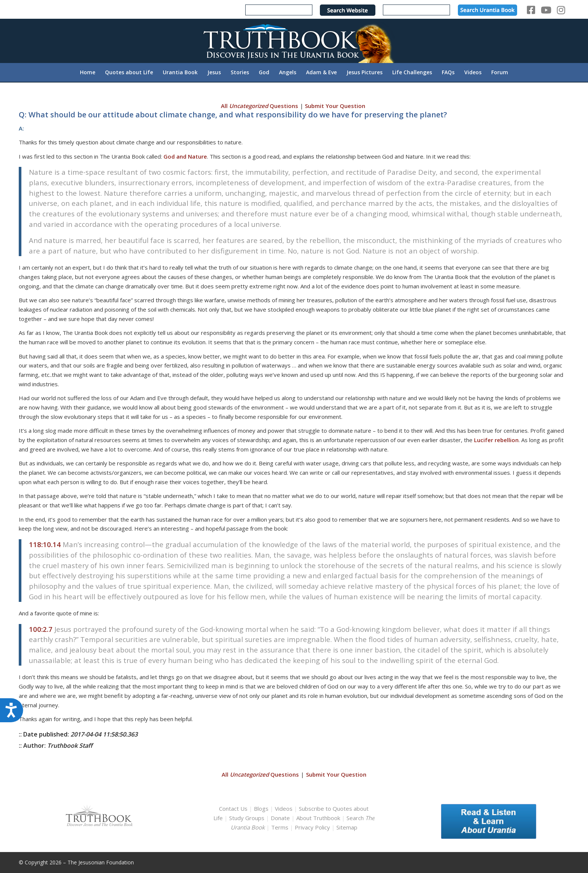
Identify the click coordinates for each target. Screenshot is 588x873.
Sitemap (347, 827)
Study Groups (247, 818)
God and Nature (185, 156)
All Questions (259, 106)
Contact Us (233, 808)
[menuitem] (88, 72)
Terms (280, 827)
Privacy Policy (312, 827)
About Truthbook (318, 818)
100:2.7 (41, 629)
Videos (284, 808)
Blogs (261, 808)
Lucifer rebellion (496, 440)
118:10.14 (45, 544)
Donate (280, 818)
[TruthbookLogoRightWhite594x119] (294, 41)
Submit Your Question (335, 106)
